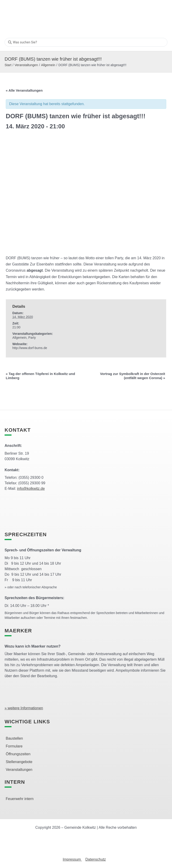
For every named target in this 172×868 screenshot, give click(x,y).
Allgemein (48, 65)
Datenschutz (96, 859)
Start (8, 65)
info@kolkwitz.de (31, 489)
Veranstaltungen (26, 65)
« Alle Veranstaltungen (24, 90)
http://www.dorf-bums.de (30, 348)
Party (32, 338)
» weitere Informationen (24, 708)
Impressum (72, 859)
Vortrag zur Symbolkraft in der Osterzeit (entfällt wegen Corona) (133, 376)
